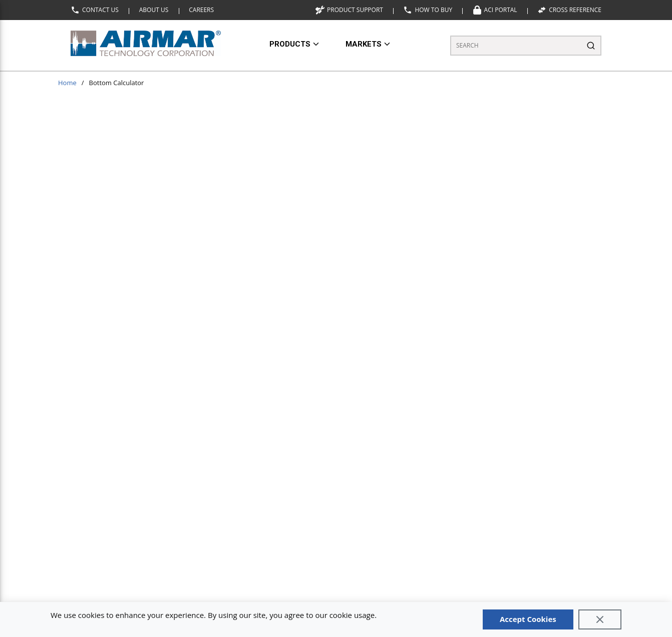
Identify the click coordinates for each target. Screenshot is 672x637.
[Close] (600, 619)
